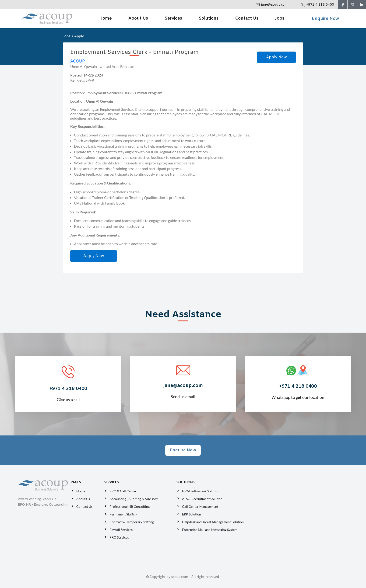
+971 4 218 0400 (319, 5)
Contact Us (247, 18)
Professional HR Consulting (130, 507)
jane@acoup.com (274, 5)
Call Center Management (201, 507)
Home (106, 18)
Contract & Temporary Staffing (132, 522)
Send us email (183, 387)
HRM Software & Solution (201, 492)
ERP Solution (192, 515)
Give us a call (68, 390)
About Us (138, 18)
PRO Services (119, 538)
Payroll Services (121, 530)
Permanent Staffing (123, 515)
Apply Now (276, 57)
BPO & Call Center (123, 492)
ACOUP (77, 61)
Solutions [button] (209, 18)
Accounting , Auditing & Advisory (134, 499)
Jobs (280, 18)
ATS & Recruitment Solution (202, 499)
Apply (79, 36)
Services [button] (173, 18)
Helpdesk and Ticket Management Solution (213, 522)
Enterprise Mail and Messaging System (210, 530)
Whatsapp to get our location (298, 388)
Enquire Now (325, 19)
